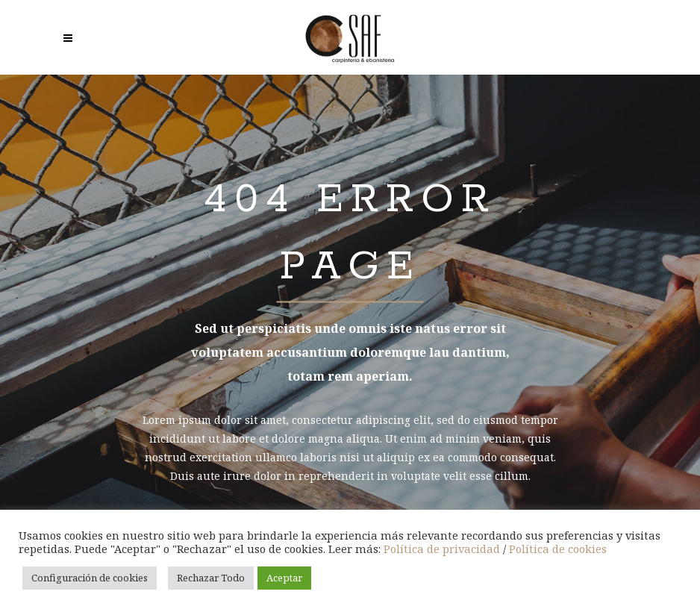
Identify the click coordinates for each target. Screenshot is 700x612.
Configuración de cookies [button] (90, 578)
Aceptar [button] (284, 578)
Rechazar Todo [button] (211, 578)
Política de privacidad (442, 549)
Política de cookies (558, 549)
